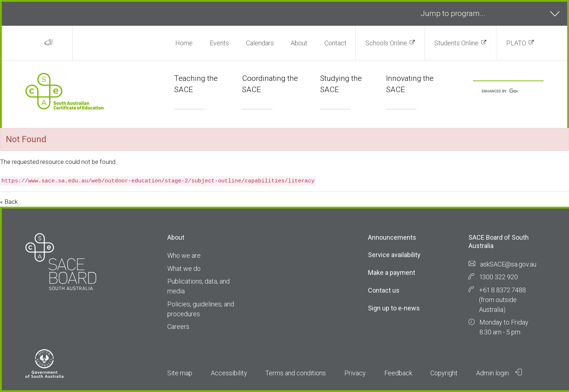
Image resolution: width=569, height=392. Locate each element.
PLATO (516, 43)
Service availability (394, 255)
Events (219, 43)
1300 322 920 (499, 277)
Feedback (398, 373)
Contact (335, 43)
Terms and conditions (296, 373)
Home (184, 43)
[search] (500, 92)
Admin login (499, 373)
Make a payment (392, 273)
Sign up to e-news (394, 308)
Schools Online (386, 43)
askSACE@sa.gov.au (508, 264)
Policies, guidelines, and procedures (201, 309)
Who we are (184, 255)
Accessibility (229, 373)
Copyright (444, 373)
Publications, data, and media (198, 286)
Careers (178, 327)
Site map (180, 373)
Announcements (392, 237)
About (299, 43)
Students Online (457, 43)
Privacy (355, 373)
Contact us (384, 290)
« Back (9, 202)
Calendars (260, 43)
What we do (184, 269)
